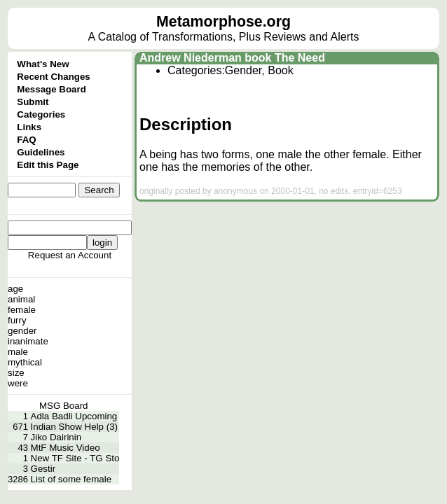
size (16, 373)
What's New (43, 64)
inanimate (28, 341)
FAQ (26, 140)
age (15, 289)
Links (29, 127)
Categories (41, 114)
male (18, 352)
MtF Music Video (66, 448)
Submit (33, 102)
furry (17, 320)
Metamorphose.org (224, 22)
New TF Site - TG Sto (75, 458)
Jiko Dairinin (56, 437)
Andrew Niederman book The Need (232, 58)
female (22, 310)
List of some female (71, 479)
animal (21, 299)
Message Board (51, 89)
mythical (25, 362)
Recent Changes (53, 77)
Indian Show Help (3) (74, 427)
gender (22, 331)
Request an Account (70, 255)
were (18, 383)
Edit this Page (48, 165)
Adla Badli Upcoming (74, 416)
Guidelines (41, 152)
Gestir (43, 469)
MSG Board (64, 406)
